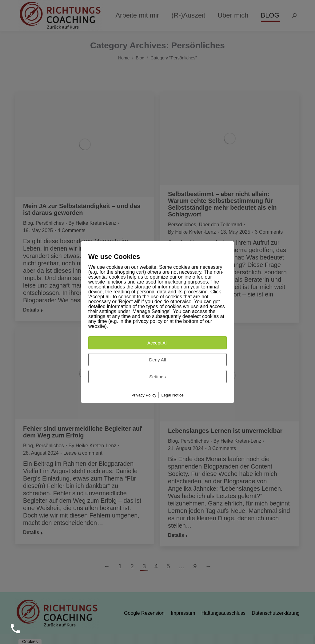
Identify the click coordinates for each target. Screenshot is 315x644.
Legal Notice (172, 395)
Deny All (157, 360)
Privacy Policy (144, 395)
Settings (157, 377)
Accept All (157, 343)
